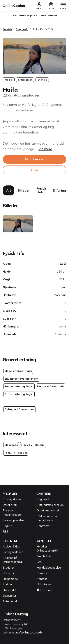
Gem (35, 170)
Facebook (45, 590)
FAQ (40, 562)
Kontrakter (44, 526)
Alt (9, 190)
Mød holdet (44, 556)
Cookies (42, 573)
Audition (8, 584)
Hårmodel (9, 573)
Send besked (34, 159)
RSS (5, 531)
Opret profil (10, 505)
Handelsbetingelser (49, 568)
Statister (8, 568)
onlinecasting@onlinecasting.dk (22, 632)
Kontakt (42, 579)
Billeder (24, 190)
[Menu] (63, 5)
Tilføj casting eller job (50, 505)
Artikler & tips (11, 546)
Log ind (7, 526)
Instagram (45, 584)
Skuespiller (9, 596)
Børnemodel (11, 579)
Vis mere (45, 149)
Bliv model (9, 590)
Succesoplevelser (14, 520)
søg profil (49, 15)
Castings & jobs (24, 15)
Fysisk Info (41, 190)
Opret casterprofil (48, 510)
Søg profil (22, 29)
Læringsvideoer (13, 552)
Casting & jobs (12, 499)
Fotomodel (10, 601)
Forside (7, 29)
